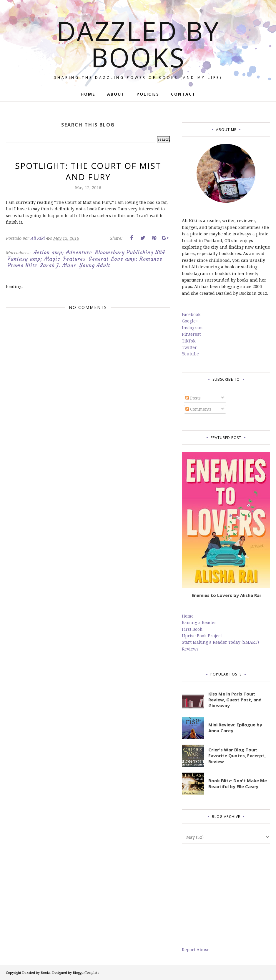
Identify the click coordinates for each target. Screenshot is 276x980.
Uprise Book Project (202, 636)
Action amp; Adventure (63, 252)
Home (188, 616)
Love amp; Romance (137, 259)
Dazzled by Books (138, 44)
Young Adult (95, 265)
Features (74, 259)
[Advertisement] (226, 895)
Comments (198, 409)
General (98, 259)
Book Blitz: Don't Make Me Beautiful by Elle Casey (238, 783)
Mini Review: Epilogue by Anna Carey (235, 728)
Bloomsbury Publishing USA (130, 252)
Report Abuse (196, 950)
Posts (193, 398)
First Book (192, 629)
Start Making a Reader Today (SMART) (220, 642)
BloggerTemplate (86, 972)
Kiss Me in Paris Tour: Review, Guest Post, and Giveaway (235, 700)
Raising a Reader (199, 622)
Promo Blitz (22, 265)
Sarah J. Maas (58, 265)
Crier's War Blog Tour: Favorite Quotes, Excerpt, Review (237, 756)
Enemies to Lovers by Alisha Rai (226, 595)
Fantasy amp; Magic (34, 259)
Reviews (190, 649)
